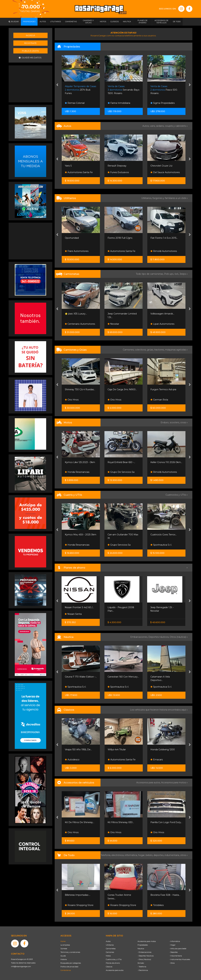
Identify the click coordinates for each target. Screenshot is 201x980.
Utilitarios (110, 945)
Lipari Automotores (162, 324)
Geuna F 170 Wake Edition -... (81, 677)
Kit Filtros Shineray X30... (121, 822)
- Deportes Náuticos (146, 956)
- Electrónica (143, 970)
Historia (64, 959)
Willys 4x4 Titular (117, 750)
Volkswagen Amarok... (162, 314)
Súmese (64, 949)
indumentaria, (172, 855)
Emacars (157, 760)
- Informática (175, 941)
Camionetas (111, 949)
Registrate (30, 43)
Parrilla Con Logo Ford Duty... (166, 822)
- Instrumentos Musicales (180, 959)
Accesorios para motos (174, 783)
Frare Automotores (77, 251)
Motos (108, 956)
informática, (131, 855)
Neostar (113, 324)
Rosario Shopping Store (79, 905)
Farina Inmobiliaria (119, 103)
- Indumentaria (176, 956)
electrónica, (118, 855)
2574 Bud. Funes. (80, 90)
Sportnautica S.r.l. (161, 545)
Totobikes (157, 905)
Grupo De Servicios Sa (121, 472)
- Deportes (173, 952)
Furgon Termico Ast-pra (163, 389)
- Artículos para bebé (178, 949)
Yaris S (68, 166)
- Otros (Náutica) (144, 959)
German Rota (159, 400)
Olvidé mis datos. (30, 58)
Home (63, 941)
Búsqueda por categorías (71, 963)
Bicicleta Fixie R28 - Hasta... (165, 895)
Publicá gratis (30, 51)
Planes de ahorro (113, 963)
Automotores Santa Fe (79, 172)
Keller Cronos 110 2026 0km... (166, 462)
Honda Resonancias (77, 472)
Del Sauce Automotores (165, 172)
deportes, (159, 855)
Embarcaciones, (139, 637)
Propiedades (143, 945)
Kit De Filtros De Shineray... (80, 822)
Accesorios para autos (115, 970)
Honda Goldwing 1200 (163, 750)
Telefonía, (106, 855)
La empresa (65, 945)
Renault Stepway (117, 166)
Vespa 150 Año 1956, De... (78, 750)
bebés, (150, 855)
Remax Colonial (75, 103)
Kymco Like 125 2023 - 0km (80, 462)
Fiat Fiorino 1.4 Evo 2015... (164, 238)
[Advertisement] (30, 83)
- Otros (172, 963)
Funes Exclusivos (118, 172)
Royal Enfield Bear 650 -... (121, 462)
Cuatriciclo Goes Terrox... (164, 535)
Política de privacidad (69, 967)
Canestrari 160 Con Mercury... (123, 677)
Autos (108, 941)
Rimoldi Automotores (164, 251)
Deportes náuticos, (159, 637)
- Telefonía (142, 967)
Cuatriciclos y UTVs (114, 959)
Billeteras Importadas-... (78, 895)
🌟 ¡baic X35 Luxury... (76, 314)
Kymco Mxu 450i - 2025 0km (81, 535)
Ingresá (30, 35)
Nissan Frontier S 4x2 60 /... (79, 607)
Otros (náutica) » (179, 637)
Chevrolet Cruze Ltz (161, 166)
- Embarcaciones (144, 952)
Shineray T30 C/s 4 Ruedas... (80, 389)
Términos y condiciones (70, 952)
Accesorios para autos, (149, 783)
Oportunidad (72, 238)
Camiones (110, 952)
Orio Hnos (72, 400)
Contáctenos (66, 970)
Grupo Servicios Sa (119, 545)
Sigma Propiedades (163, 103)
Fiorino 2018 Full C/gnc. (120, 238)
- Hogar (172, 945)
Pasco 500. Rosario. (164, 90)
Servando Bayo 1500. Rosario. (124, 90)
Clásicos (109, 967)
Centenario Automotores (80, 324)
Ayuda (63, 956)
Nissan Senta (73, 614)
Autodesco (72, 760)
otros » (184, 855)
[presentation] (57, 85)
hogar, (142, 855)
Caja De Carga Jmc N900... (122, 389)
